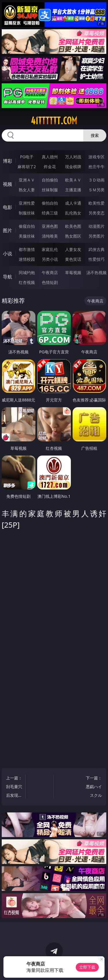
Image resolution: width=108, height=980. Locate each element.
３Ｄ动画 (96, 180)
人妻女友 (73, 249)
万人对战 (73, 157)
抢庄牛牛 (96, 167)
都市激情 (27, 249)
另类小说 (50, 259)
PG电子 (27, 157)
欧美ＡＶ (73, 180)
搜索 (95, 135)
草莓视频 (73, 272)
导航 (7, 277)
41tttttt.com (54, 121)
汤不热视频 (96, 272)
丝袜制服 (50, 190)
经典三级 (50, 213)
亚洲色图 (50, 226)
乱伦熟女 (73, 213)
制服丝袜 (27, 213)
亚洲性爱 (27, 203)
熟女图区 (73, 236)
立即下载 (87, 967)
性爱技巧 (96, 259)
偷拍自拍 (50, 203)
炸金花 (50, 167)
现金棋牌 (73, 167)
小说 (7, 254)
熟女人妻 (27, 190)
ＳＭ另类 (96, 190)
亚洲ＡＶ (27, 180)
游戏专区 (96, 157)
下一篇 (94, 787)
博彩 (7, 161)
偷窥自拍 (27, 226)
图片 (7, 230)
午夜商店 (50, 272)
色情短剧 (50, 282)
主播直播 (73, 190)
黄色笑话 (73, 259)
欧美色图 (73, 226)
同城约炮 (27, 272)
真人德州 (50, 157)
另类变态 (96, 213)
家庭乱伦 (50, 249)
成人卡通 (73, 203)
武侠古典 (96, 249)
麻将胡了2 (27, 167)
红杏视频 (27, 282)
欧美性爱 (96, 203)
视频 (7, 184)
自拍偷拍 (50, 180)
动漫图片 (96, 226)
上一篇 (14, 787)
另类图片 (96, 236)
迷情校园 (27, 259)
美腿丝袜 (27, 236)
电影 (7, 207)
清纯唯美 (50, 236)
